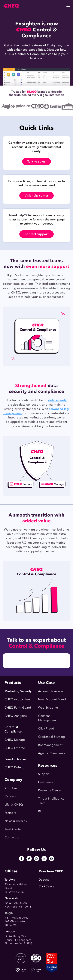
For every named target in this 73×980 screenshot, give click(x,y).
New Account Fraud (52, 699)
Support (44, 774)
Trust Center (13, 829)
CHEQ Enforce (15, 748)
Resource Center (50, 790)
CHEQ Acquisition (17, 699)
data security (57, 400)
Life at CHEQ (14, 804)
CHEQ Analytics (16, 716)
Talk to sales (36, 161)
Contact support (37, 234)
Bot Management (50, 745)
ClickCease (46, 886)
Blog (41, 811)
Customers (46, 782)
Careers (10, 796)
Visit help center (36, 195)
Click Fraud (46, 728)
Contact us (12, 837)
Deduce (44, 880)
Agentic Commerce (52, 753)
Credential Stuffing (52, 737)
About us (11, 788)
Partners (10, 813)
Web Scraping (48, 708)
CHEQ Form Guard (18, 708)
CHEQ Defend (15, 767)
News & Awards (16, 821)
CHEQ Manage (15, 740)
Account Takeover (51, 691)
